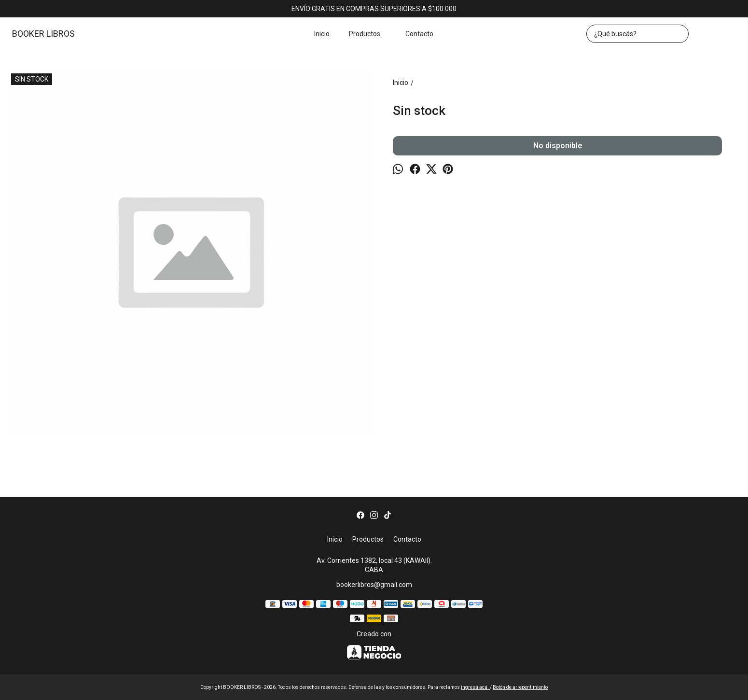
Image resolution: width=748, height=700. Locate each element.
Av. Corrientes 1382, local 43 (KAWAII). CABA (374, 565)
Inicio (322, 34)
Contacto (419, 34)
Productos (369, 34)
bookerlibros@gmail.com (374, 585)
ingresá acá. (475, 687)
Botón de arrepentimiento (520, 687)
